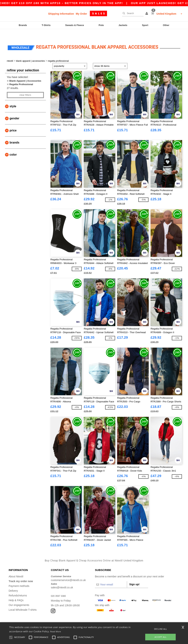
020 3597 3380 (59, 588)
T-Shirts (46, 25)
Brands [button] (14, 134)
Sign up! (134, 576)
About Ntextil (16, 568)
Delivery (13, 582)
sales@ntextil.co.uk (62, 579)
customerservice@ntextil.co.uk (68, 572)
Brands (23, 25)
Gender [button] (14, 110)
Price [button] (13, 122)
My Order (81, 14)
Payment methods (19, 578)
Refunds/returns (18, 587)
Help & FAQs (16, 592)
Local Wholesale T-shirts (23, 602)
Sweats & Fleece (75, 25)
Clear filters (25, 87)
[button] (147, 14)
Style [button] (13, 98)
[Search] (132, 13)
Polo (101, 25)
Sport (145, 25)
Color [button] (13, 146)
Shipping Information (61, 14)
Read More (56, 631)
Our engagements (19, 597)
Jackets (123, 25)
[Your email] (111, 576)
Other (166, 25)
